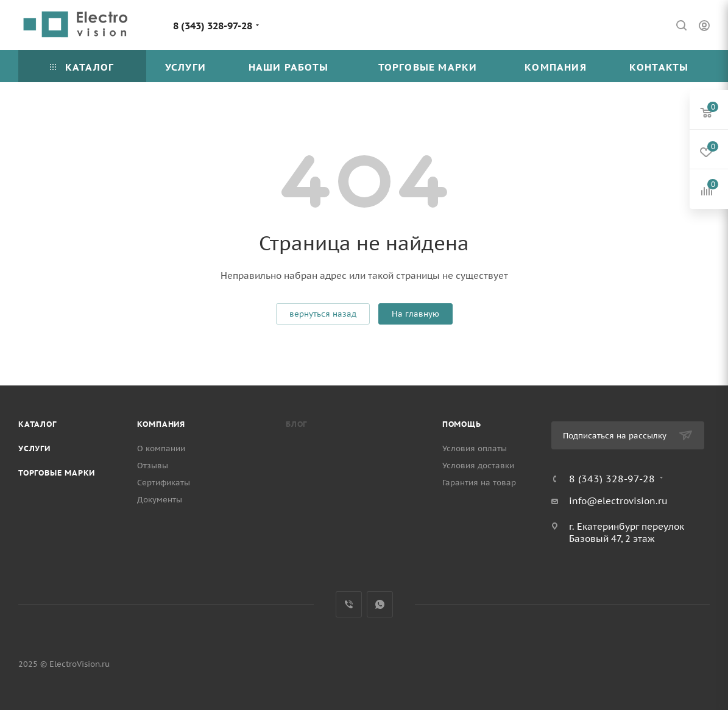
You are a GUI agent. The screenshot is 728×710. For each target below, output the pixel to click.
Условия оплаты (475, 448)
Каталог (37, 424)
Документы (160, 500)
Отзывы (153, 466)
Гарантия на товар (479, 483)
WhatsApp (380, 604)
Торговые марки (57, 473)
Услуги (34, 448)
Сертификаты (164, 483)
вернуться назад (323, 314)
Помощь (462, 424)
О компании (161, 448)
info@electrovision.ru (618, 501)
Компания (161, 424)
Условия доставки (478, 466)
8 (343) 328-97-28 (213, 26)
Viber (349, 604)
